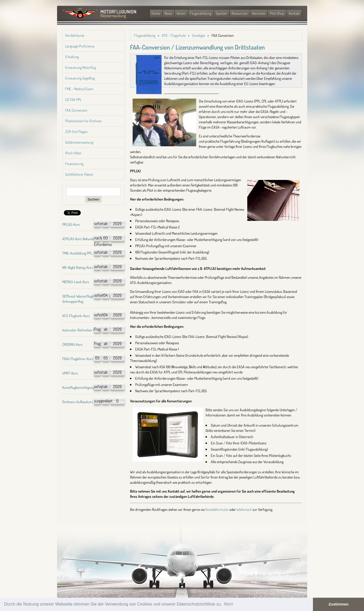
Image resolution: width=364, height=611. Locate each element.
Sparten (221, 13)
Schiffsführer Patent (79, 174)
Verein (181, 13)
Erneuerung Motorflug (81, 67)
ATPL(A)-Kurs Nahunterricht (82, 239)
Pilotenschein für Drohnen (83, 121)
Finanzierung (74, 164)
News (168, 13)
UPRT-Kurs (70, 373)
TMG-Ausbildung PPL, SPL (81, 253)
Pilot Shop (277, 13)
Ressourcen (240, 13)
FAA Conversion (76, 110)
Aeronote (259, 13)
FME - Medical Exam (79, 89)
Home (156, 13)
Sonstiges (199, 35)
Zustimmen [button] (339, 604)
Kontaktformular (217, 509)
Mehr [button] (229, 604)
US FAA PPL (73, 99)
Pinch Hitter (73, 153)
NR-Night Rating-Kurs (78, 267)
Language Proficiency (80, 46)
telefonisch (244, 509)
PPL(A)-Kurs (71, 224)
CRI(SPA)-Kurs (72, 344)
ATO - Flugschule (174, 35)
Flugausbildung (201, 13)
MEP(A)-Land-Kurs (76, 282)
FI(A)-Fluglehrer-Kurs (78, 359)
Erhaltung (72, 57)
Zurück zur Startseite (99, 14)
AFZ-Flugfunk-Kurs (76, 316)
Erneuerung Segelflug (80, 78)
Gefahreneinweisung (79, 142)
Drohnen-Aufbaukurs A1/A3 (82, 402)
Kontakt (294, 13)
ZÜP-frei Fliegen (76, 132)
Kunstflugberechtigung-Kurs (82, 387)
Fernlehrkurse (75, 35)
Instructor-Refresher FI (79, 330)
